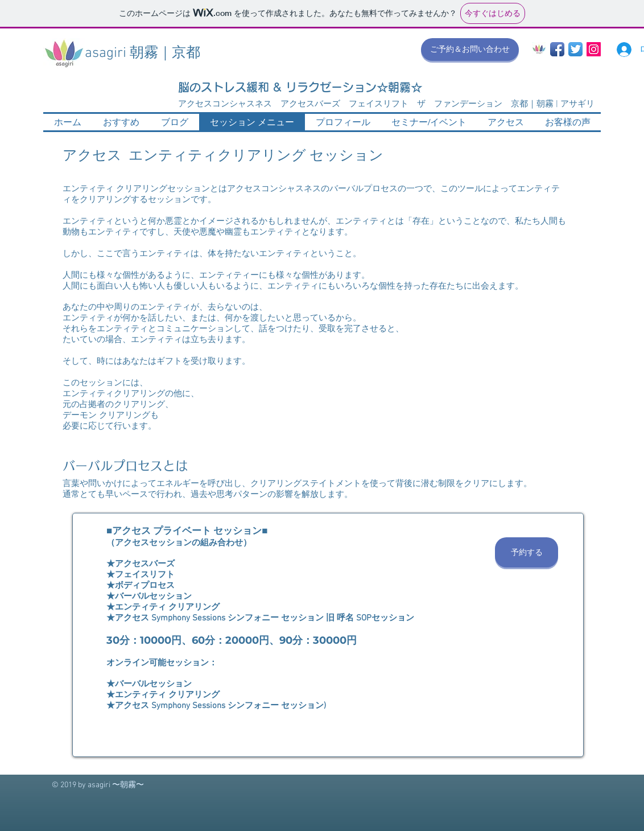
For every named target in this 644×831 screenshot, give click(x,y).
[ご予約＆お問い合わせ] (470, 50)
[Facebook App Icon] (557, 49)
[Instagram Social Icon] (594, 49)
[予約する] (527, 552)
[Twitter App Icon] (575, 49)
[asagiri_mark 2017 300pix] (539, 49)
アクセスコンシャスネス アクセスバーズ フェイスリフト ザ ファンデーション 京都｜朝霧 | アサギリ (386, 104)
